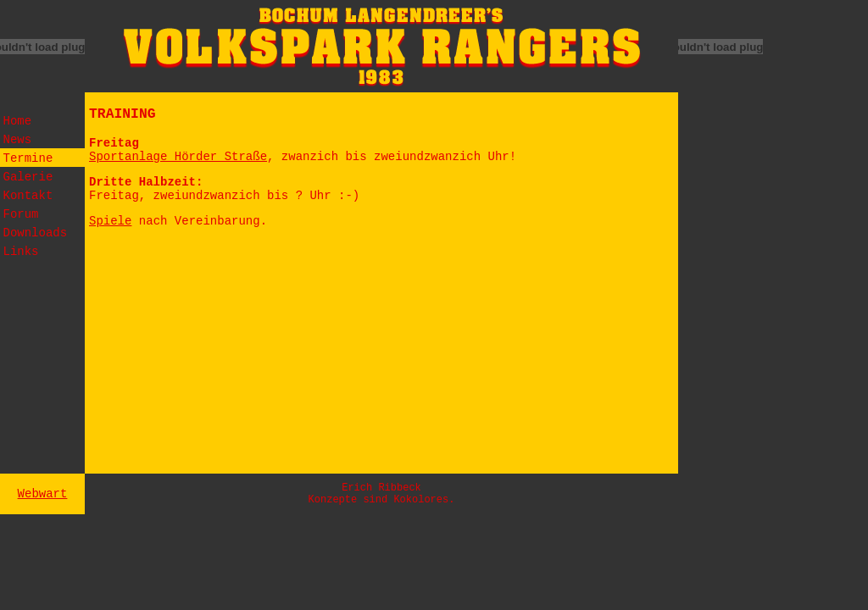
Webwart (43, 494)
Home (18, 121)
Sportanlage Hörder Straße (178, 157)
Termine (28, 158)
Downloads (36, 233)
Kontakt (28, 196)
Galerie (28, 177)
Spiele (110, 221)
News (18, 140)
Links (21, 252)
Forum (21, 214)
